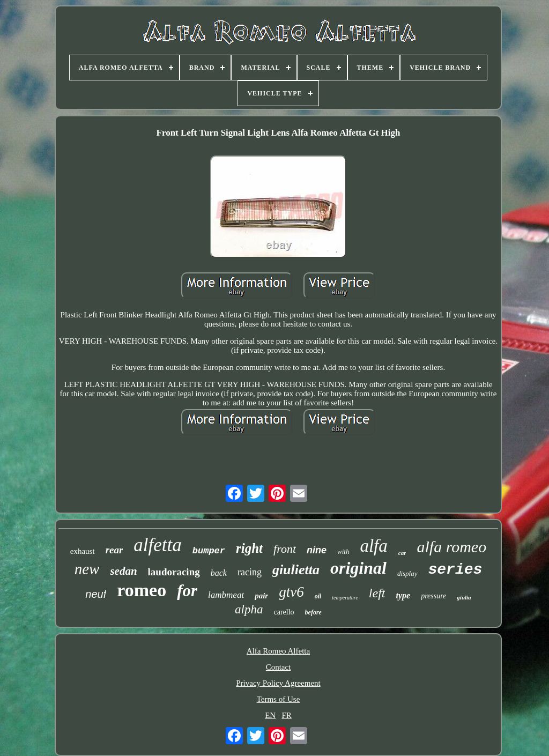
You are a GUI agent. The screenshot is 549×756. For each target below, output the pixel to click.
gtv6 (291, 592)
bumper (209, 551)
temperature (345, 598)
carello (284, 612)
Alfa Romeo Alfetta (278, 651)
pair (261, 596)
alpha (249, 609)
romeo (142, 590)
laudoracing (174, 572)
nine (317, 550)
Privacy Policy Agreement (278, 683)
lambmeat (226, 595)
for (187, 591)
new (87, 569)
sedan (123, 571)
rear (114, 550)
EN (270, 715)
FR (286, 715)
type (403, 595)
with (343, 551)
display (407, 573)
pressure (433, 596)
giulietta (296, 570)
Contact (279, 667)
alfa (373, 546)
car (402, 553)
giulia (464, 597)
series (455, 570)
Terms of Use (279, 699)
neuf (96, 594)
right (249, 548)
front (285, 549)
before (313, 612)
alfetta (157, 545)
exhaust (83, 551)
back (219, 573)
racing (250, 572)
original (358, 568)
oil (318, 596)
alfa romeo (451, 547)
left (377, 593)
